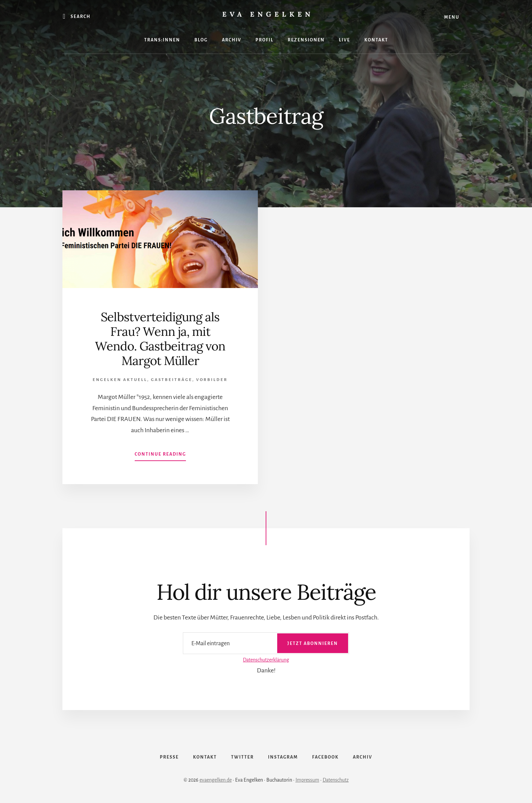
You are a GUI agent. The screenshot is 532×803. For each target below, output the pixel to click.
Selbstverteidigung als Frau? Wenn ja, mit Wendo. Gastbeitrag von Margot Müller (160, 339)
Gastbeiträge (172, 380)
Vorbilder (212, 380)
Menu (452, 17)
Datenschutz (336, 780)
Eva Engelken (268, 14)
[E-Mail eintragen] (266, 643)
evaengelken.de (216, 780)
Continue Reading (160, 456)
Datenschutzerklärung (266, 660)
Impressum (307, 780)
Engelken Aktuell (120, 380)
